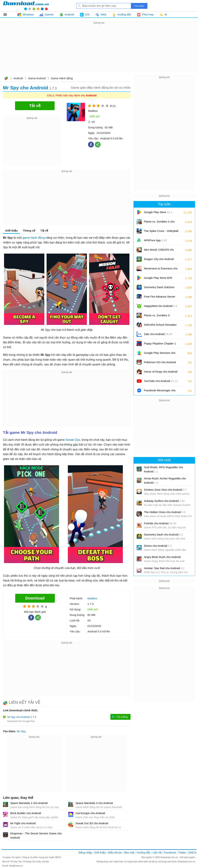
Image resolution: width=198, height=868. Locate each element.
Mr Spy (21, 731)
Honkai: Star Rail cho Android (164, 568)
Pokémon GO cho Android (160, 363)
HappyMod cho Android (161, 306)
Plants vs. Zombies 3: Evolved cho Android (159, 317)
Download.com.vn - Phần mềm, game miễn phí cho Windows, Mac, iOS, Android (26, 6)
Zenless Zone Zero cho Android (165, 490)
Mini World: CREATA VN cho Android (159, 251)
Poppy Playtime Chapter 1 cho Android (160, 345)
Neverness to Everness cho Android (161, 270)
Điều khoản (115, 852)
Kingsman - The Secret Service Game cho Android (36, 835)
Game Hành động (62, 78)
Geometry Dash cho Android (163, 535)
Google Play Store (158, 212)
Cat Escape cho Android (90, 813)
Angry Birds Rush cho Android (162, 557)
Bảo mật (129, 852)
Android (18, 78)
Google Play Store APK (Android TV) (158, 279)
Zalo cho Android (158, 334)
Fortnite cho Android (160, 523)
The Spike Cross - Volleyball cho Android (161, 232)
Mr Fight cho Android (23, 823)
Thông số (29, 231)
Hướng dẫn (143, 852)
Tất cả (7, 15)
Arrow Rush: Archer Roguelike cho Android (165, 481)
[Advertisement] (99, 51)
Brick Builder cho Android (26, 813)
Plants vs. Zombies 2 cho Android (159, 223)
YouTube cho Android (161, 381)
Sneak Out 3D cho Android (92, 823)
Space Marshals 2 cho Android (29, 803)
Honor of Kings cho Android (161, 373)
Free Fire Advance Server (160, 298)
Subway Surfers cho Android (164, 501)
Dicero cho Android (158, 546)
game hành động (34, 238)
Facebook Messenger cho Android (160, 392)
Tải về (44, 231)
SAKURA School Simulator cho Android (160, 326)
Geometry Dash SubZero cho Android (159, 288)
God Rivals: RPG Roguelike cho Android (163, 469)
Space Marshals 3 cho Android (94, 803)
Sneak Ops (73, 440)
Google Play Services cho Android (160, 354)
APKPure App (155, 240)
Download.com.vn (6, 79)
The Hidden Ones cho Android (165, 512)
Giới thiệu (11, 231)
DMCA (192, 852)
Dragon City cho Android (159, 260)
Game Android (37, 78)
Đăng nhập (85, 852)
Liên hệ (157, 852)
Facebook (170, 852)
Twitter (182, 852)
